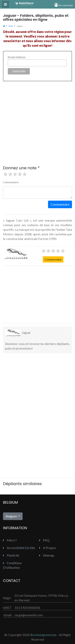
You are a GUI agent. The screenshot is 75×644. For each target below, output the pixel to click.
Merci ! (10, 540)
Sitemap (47, 555)
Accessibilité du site (19, 548)
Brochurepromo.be (43, 635)
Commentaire (53, 259)
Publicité (11, 555)
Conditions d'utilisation (12, 565)
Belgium (12, 516)
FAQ (44, 540)
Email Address (17, 57)
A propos (47, 548)
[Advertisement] (33, 294)
